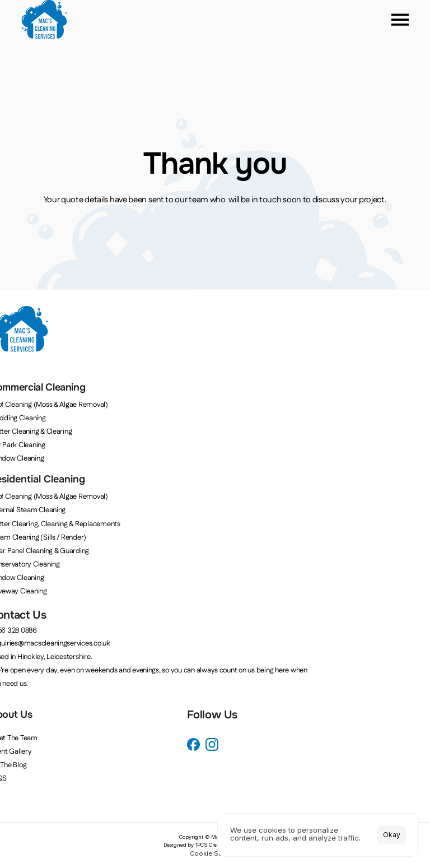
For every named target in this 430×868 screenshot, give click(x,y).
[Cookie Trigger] (215, 854)
